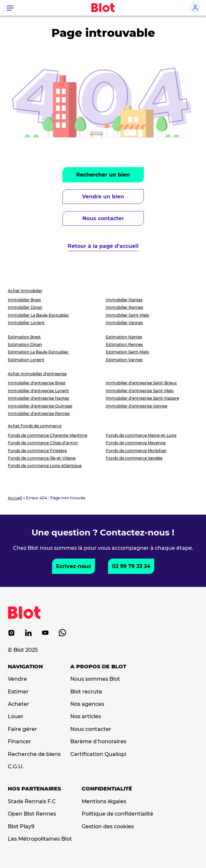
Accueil (15, 498)
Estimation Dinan (25, 344)
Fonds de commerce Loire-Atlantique (45, 466)
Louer (16, 717)
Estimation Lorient (26, 360)
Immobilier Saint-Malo (128, 315)
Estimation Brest (24, 337)
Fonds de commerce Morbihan (136, 451)
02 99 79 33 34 (131, 566)
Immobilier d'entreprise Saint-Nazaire (142, 398)
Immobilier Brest (24, 300)
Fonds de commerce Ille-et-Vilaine (42, 458)
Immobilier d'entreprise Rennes (39, 413)
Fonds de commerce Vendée (134, 458)
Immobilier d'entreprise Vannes (137, 406)
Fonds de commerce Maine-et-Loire (141, 435)
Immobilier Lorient (26, 323)
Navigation (25, 667)
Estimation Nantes (124, 337)
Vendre (17, 679)
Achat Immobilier (25, 291)
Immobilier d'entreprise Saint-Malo (140, 391)
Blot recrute (86, 692)
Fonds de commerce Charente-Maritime (48, 435)
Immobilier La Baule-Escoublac (38, 315)
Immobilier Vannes (124, 323)
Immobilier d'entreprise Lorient (38, 391)
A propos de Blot (98, 667)
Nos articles (86, 717)
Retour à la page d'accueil (103, 246)
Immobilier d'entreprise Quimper (40, 406)
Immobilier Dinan (25, 307)
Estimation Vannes (124, 360)
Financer (20, 742)
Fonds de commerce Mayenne (136, 443)
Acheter (19, 704)
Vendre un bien (103, 197)
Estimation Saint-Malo (127, 352)
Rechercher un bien (103, 175)
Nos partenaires (34, 789)
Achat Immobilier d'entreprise (37, 374)
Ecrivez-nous (74, 566)
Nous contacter (103, 218)
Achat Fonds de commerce (35, 426)
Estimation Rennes (124, 344)
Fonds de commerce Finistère (37, 451)
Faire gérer (22, 729)
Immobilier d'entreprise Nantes (38, 398)
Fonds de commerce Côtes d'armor (43, 443)
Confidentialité (107, 789)
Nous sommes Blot (95, 679)
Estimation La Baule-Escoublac (38, 352)
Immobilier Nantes (124, 300)
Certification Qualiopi (98, 754)
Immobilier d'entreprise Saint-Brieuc (141, 383)
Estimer (18, 692)
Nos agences (87, 704)
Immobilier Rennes (124, 307)
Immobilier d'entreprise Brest (37, 383)
